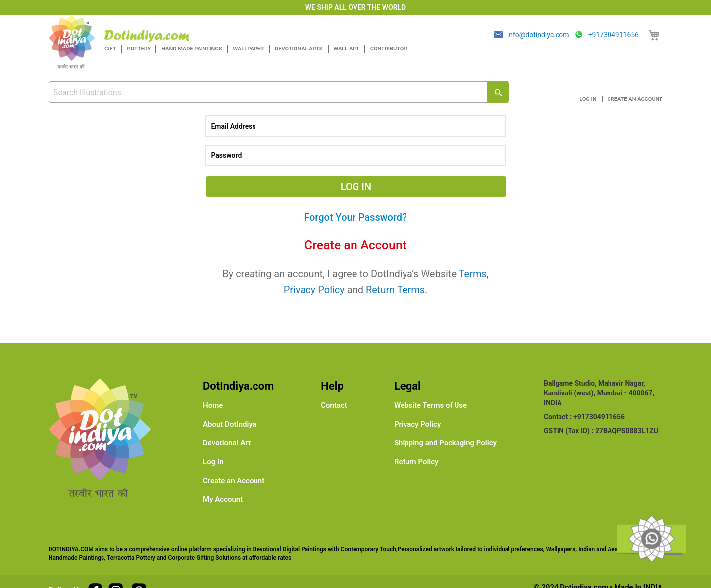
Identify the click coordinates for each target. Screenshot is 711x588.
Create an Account (635, 99)
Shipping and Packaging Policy (445, 443)
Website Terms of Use (431, 405)
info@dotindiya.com (538, 35)
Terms (473, 274)
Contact (334, 405)
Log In (588, 99)
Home (213, 405)
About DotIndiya (230, 424)
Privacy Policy (314, 290)
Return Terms (395, 290)
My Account (223, 499)
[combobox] (279, 92)
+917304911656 (613, 35)
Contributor (389, 49)
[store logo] (147, 36)
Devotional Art (227, 443)
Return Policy (416, 462)
